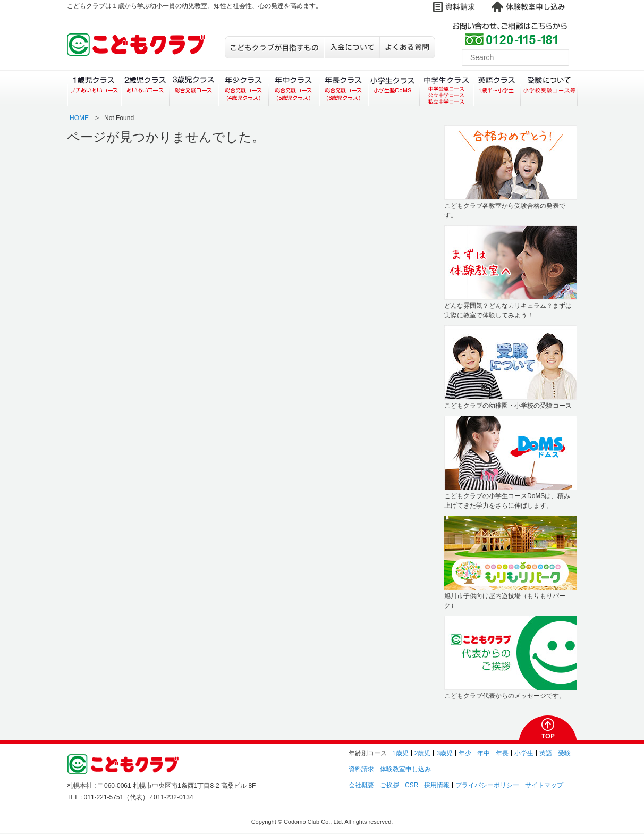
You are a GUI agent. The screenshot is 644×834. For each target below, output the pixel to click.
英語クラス (497, 88)
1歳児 (400, 753)
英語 (546, 753)
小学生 (524, 753)
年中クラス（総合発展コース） (293, 88)
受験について (549, 88)
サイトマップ (544, 785)
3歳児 (444, 753)
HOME (79, 118)
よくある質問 (407, 47)
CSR (412, 785)
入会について (351, 47)
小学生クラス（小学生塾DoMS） (394, 88)
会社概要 (361, 785)
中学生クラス (447, 88)
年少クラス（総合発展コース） (243, 88)
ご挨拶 (389, 785)
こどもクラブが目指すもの (274, 47)
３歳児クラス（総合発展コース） (194, 88)
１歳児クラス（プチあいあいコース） (94, 88)
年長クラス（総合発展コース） (344, 88)
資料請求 (361, 769)
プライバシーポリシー (487, 785)
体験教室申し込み (405, 769)
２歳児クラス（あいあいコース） (145, 88)
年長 (502, 753)
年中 (484, 753)
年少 (465, 753)
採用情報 (437, 785)
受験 (564, 753)
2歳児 (423, 753)
